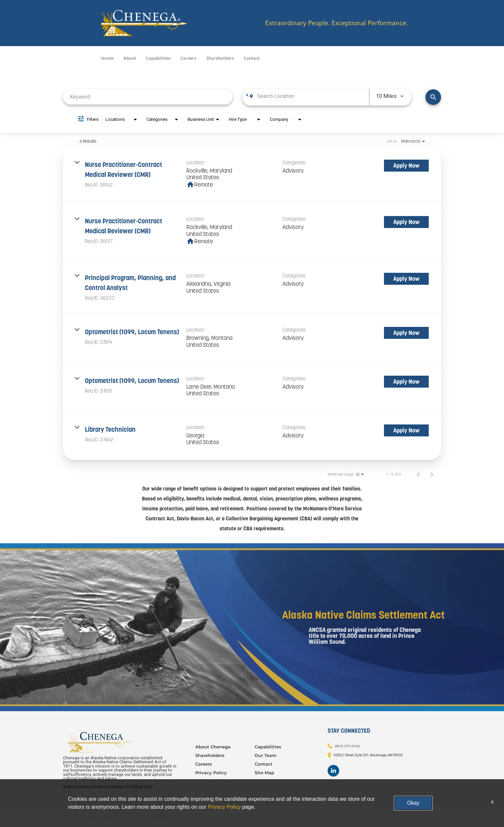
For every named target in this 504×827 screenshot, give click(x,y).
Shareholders (220, 58)
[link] (252, 175)
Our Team (266, 755)
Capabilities (158, 58)
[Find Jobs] (433, 97)
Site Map (264, 773)
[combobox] (148, 97)
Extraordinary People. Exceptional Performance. (337, 23)
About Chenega (213, 747)
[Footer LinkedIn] (333, 771)
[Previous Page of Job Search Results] (418, 474)
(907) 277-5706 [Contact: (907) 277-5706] (347, 746)
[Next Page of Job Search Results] (432, 474)
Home (107, 58)
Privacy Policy (211, 773)
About (130, 58)
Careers (188, 58)
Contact (252, 58)
